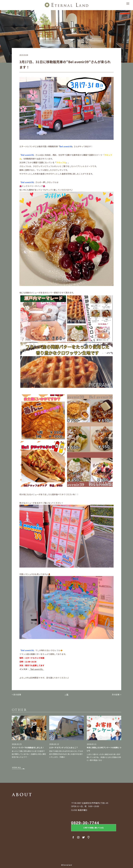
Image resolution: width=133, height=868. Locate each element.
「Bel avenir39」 (37, 669)
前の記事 (17, 694)
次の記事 (116, 694)
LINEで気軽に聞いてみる (91, 828)
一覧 (67, 694)
